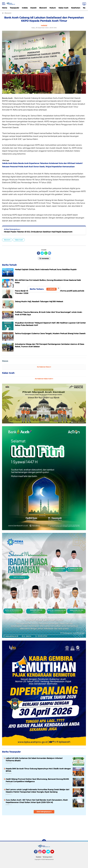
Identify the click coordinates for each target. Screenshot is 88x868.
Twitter (49, 853)
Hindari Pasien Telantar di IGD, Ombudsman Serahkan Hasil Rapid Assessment (38, 232)
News (5, 361)
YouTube (54, 853)
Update (52, 289)
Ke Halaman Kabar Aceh (44, 379)
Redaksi (39, 857)
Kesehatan (76, 8)
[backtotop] (44, 841)
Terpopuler (14, 8)
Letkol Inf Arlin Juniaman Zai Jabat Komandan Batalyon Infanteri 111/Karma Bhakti (34, 759)
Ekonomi (43, 8)
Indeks (25, 8)
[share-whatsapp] (46, 253)
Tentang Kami (47, 857)
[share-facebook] (38, 253)
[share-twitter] (42, 253)
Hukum (53, 8)
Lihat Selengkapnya (44, 812)
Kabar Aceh (63, 8)
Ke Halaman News (44, 367)
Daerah (33, 8)
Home (5, 8)
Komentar (44, 258)
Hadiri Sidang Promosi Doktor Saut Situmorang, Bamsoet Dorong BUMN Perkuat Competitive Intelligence (37, 780)
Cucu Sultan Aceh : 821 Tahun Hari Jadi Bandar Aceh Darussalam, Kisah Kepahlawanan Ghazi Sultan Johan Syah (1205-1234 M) (37, 801)
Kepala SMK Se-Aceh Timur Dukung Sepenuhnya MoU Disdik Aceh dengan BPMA (38, 770)
